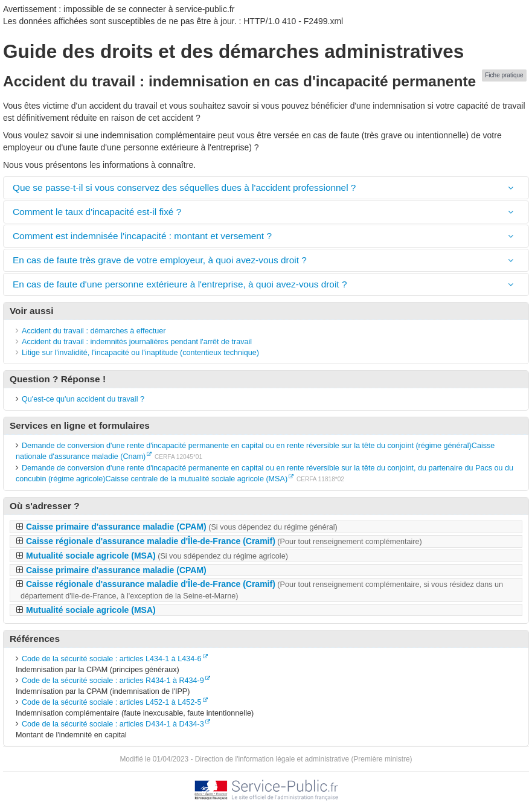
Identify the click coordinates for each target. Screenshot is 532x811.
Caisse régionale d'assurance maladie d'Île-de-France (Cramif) (224, 541)
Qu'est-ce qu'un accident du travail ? (83, 399)
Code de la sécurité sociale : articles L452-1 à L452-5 (112, 702)
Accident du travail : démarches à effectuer (94, 331)
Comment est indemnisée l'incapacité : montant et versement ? (142, 236)
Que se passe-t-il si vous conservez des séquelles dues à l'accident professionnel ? (184, 188)
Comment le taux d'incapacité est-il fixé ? (97, 212)
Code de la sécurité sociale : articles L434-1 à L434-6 (112, 659)
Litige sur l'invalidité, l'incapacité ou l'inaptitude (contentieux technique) (140, 353)
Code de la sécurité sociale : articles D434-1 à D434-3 (113, 724)
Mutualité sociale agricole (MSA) (157, 556)
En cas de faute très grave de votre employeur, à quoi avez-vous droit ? (160, 260)
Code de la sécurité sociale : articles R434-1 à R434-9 (113, 681)
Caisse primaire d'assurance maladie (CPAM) (182, 527)
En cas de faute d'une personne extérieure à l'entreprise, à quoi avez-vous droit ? (180, 284)
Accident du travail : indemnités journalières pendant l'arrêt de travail (137, 342)
